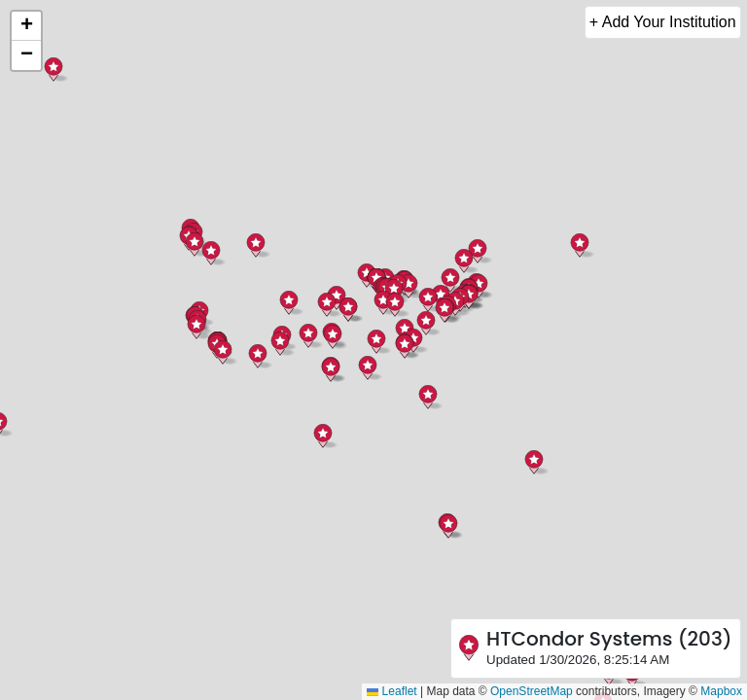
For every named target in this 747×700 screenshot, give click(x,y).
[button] (404, 347)
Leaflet (391, 691)
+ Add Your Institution (663, 22)
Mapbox (721, 691)
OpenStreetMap (532, 691)
